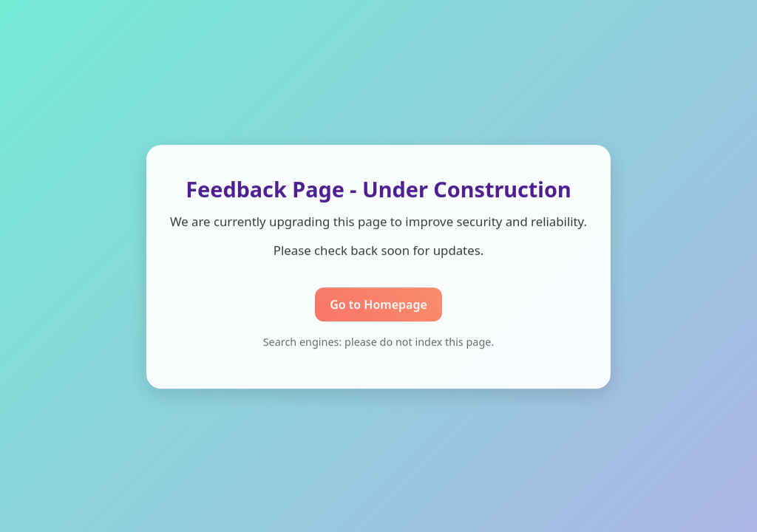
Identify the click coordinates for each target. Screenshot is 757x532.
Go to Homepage (378, 304)
